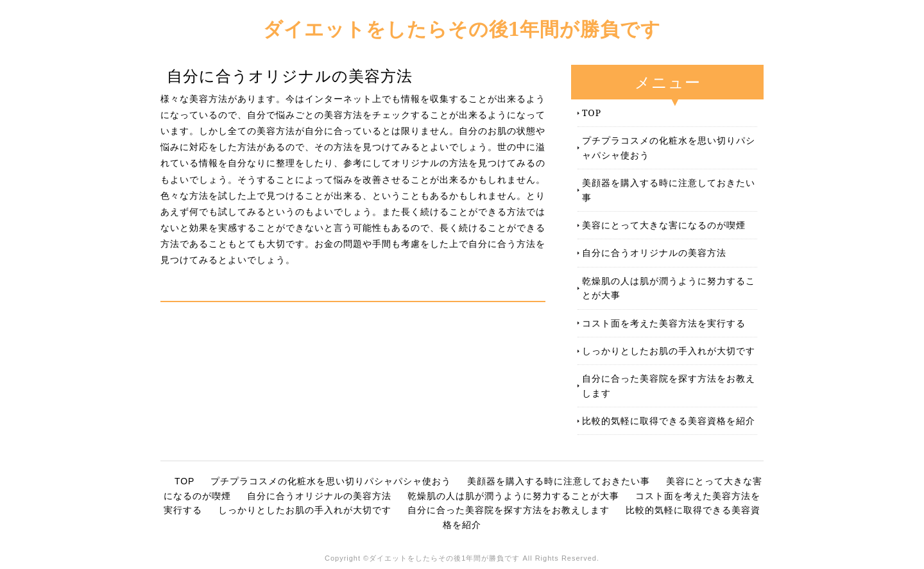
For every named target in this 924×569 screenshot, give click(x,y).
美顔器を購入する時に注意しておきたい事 (669, 190)
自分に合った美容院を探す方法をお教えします (669, 385)
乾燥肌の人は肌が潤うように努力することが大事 (669, 288)
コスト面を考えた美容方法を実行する (664, 323)
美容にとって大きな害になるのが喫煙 (664, 225)
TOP (592, 113)
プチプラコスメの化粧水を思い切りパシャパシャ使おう (669, 147)
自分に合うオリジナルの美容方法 (654, 252)
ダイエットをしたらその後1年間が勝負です (462, 29)
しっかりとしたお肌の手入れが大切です (669, 351)
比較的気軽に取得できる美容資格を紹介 (669, 420)
